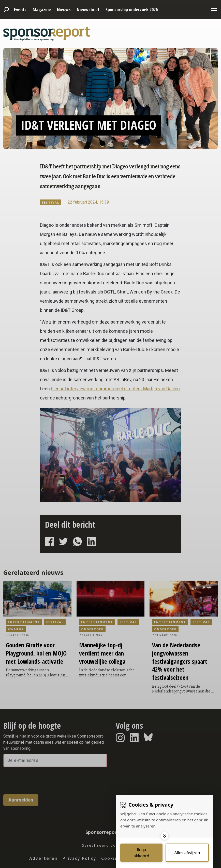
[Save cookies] (141, 853)
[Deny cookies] (187, 853)
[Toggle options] (165, 836)
